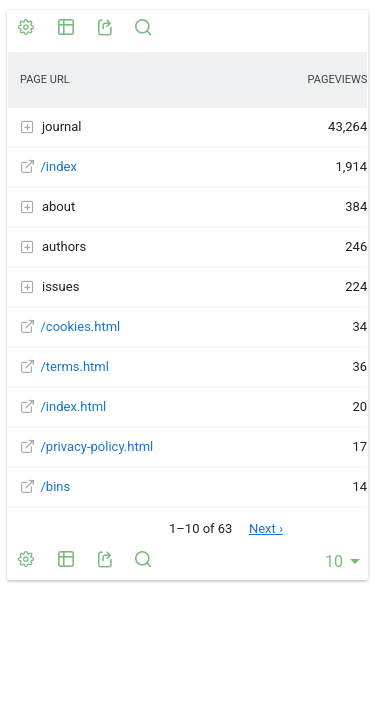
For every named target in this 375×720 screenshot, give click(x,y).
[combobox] (339, 561)
